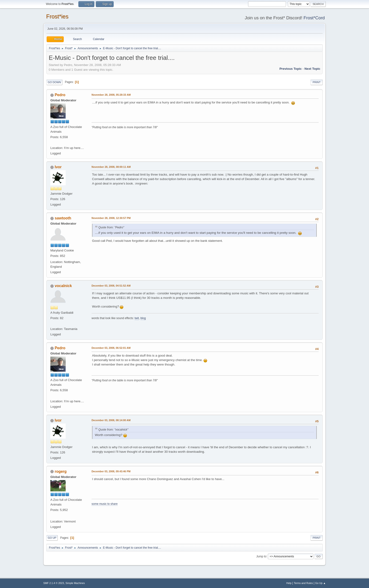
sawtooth (63, 218)
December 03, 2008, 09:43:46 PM (111, 471)
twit (137, 318)
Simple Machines (75, 583)
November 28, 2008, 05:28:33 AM (111, 95)
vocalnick (63, 286)
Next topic (312, 69)
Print (317, 82)
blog (143, 318)
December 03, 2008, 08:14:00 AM (111, 420)
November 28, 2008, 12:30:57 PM (111, 218)
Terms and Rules (303, 583)
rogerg (61, 471)
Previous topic (291, 69)
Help (289, 583)
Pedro (60, 95)
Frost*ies (57, 16)
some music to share (105, 504)
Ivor (58, 167)
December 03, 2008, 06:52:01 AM (111, 348)
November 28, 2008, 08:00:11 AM (111, 167)
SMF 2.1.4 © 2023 (54, 583)
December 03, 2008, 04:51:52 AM (111, 286)
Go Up (52, 538)
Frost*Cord (314, 18)
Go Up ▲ (320, 583)
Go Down (54, 82)
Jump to (261, 556)
